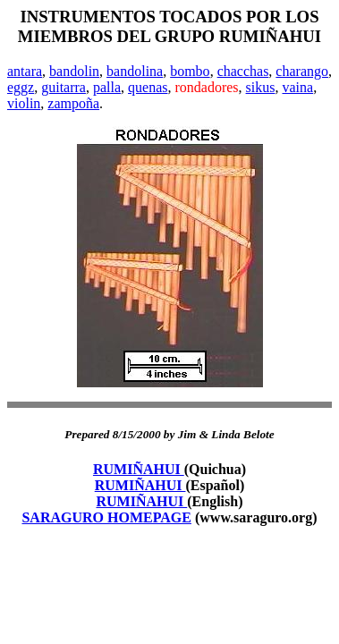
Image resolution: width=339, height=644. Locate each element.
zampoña (73, 103)
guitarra (64, 87)
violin (24, 103)
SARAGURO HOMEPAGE (106, 517)
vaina (297, 87)
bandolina (135, 71)
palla (107, 87)
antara (25, 71)
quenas (148, 87)
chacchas (243, 71)
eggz (21, 87)
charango (302, 71)
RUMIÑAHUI (139, 469)
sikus (261, 87)
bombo (190, 71)
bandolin (74, 71)
